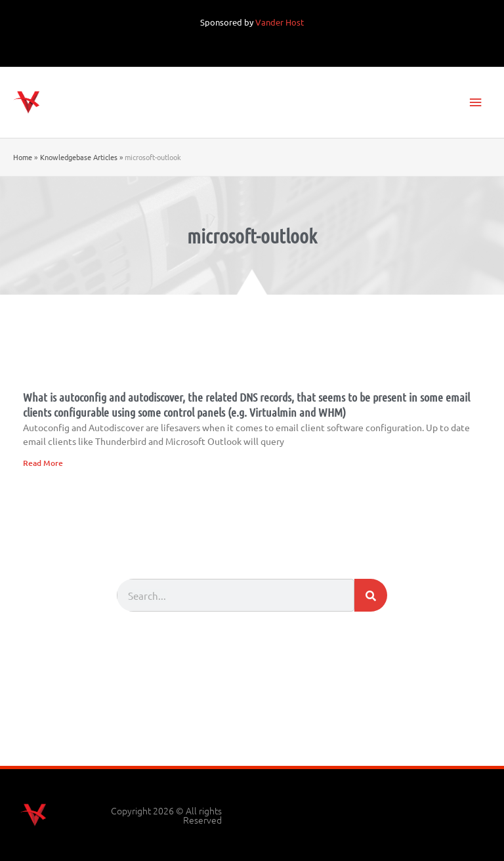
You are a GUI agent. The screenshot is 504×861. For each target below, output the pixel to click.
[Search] (371, 595)
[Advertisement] (252, 730)
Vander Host (280, 22)
